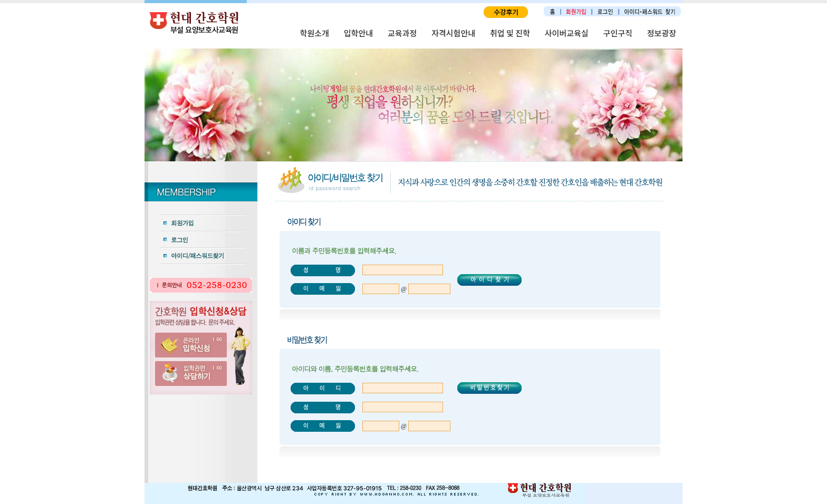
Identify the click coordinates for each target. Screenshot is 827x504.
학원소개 (315, 33)
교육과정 (402, 33)
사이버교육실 (567, 33)
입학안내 (358, 33)
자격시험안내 (453, 33)
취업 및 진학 (510, 33)
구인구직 (618, 33)
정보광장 (662, 33)
